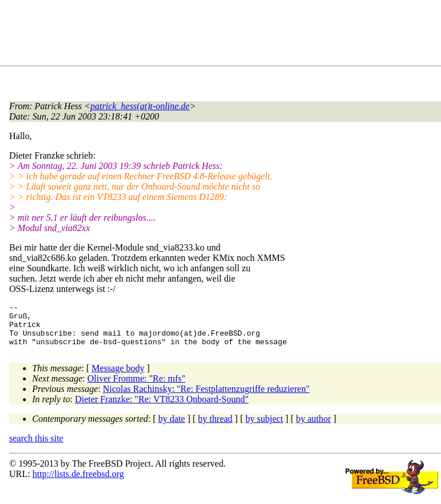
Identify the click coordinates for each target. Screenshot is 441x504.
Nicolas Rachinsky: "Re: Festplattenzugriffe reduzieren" (206, 397)
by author (313, 427)
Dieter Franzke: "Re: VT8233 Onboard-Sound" (162, 408)
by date (172, 427)
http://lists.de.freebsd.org (78, 482)
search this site (36, 447)
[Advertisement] (218, 35)
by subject (264, 427)
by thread (215, 427)
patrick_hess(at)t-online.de (140, 106)
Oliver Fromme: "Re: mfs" (136, 387)
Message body (118, 377)
